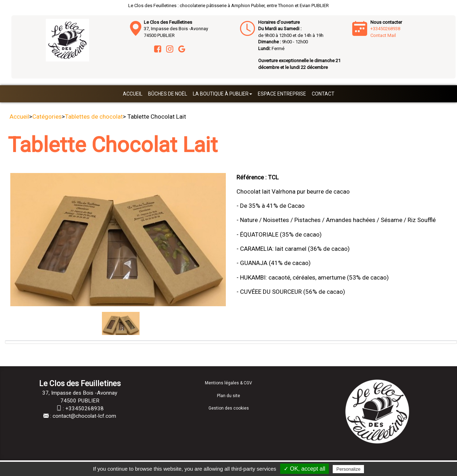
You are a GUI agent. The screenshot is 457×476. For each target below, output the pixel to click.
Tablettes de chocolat (94, 117)
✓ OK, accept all (304, 469)
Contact (323, 94)
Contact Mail (383, 35)
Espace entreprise (282, 94)
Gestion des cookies (229, 408)
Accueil (133, 94)
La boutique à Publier (222, 94)
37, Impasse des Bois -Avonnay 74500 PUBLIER (176, 29)
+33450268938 (385, 29)
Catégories (47, 117)
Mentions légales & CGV (228, 383)
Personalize (348, 469)
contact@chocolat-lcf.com (84, 416)
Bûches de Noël (168, 94)
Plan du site (228, 396)
